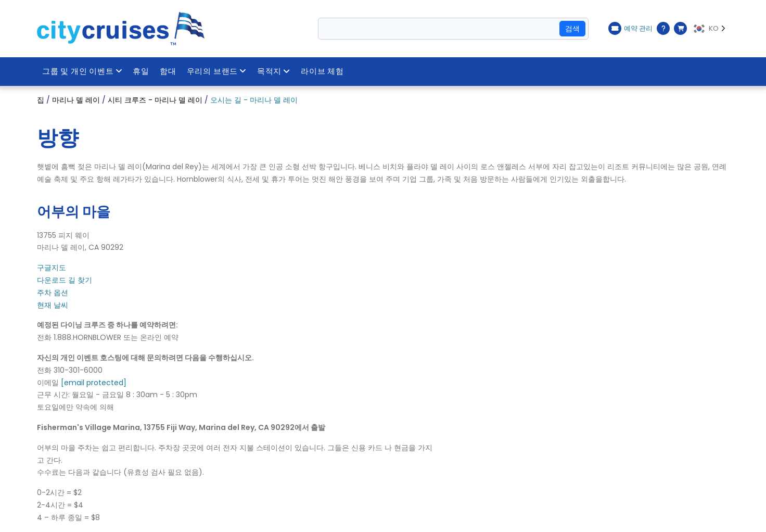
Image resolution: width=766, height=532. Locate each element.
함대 (168, 71)
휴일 (142, 71)
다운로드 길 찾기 (65, 280)
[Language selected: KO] (711, 29)
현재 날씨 (53, 305)
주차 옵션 (53, 293)
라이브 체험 (322, 71)
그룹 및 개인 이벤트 (82, 71)
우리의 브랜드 (217, 71)
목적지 (274, 71)
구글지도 (52, 268)
